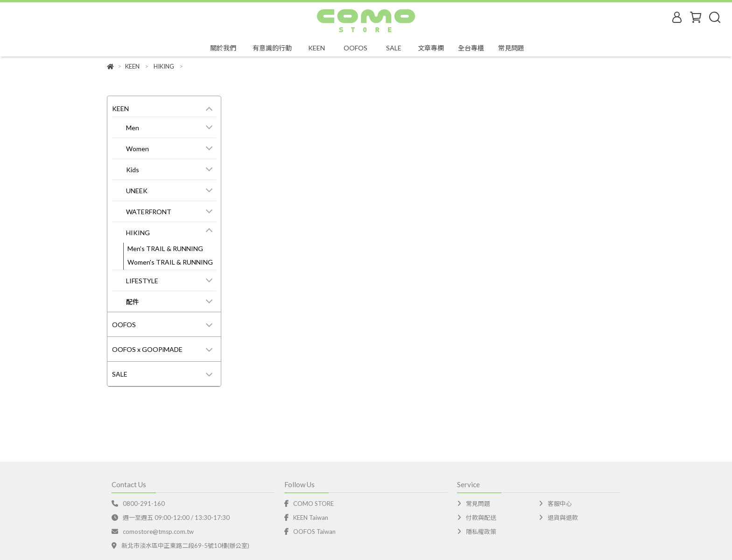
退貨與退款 (563, 518)
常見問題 (511, 48)
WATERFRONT (149, 212)
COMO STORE (313, 504)
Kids (133, 170)
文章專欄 (431, 48)
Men (133, 128)
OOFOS (124, 325)
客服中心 (560, 504)
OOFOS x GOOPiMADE (147, 349)
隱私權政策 (481, 532)
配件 (133, 302)
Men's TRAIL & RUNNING (165, 248)
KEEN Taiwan (311, 518)
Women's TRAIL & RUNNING (170, 262)
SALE (120, 374)
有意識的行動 (272, 48)
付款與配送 (481, 518)
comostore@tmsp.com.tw (157, 532)
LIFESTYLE (142, 281)
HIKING (138, 233)
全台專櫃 (471, 48)
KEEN (120, 108)
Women (137, 149)
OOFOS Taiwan (314, 532)
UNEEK (137, 191)
